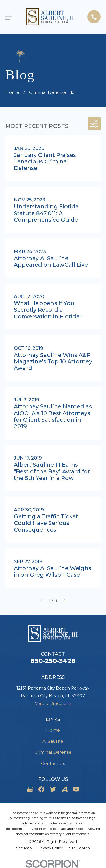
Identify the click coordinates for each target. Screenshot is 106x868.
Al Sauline (53, 741)
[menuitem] (24, 848)
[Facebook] (41, 789)
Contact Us (53, 763)
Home (53, 730)
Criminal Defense (53, 752)
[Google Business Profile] (30, 789)
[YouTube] (76, 789)
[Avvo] (65, 789)
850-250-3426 (53, 661)
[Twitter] (53, 789)
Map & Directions (53, 703)
